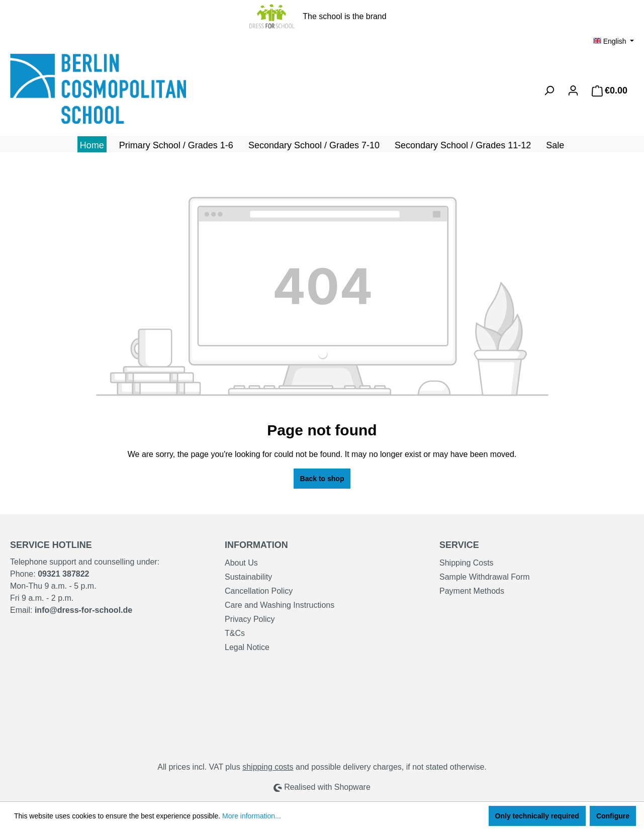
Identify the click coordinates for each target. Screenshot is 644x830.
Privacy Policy (250, 619)
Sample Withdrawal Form (485, 577)
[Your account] (573, 90)
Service (459, 545)
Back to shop (322, 479)
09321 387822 (63, 574)
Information (256, 545)
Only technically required (537, 816)
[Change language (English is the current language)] (614, 41)
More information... (252, 816)
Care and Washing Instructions (280, 605)
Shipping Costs (467, 563)
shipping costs (268, 767)
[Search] (549, 90)
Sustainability (248, 577)
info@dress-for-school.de (83, 610)
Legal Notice (247, 647)
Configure (613, 816)
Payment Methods (472, 591)
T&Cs (235, 633)
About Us (241, 563)
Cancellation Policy (259, 591)
